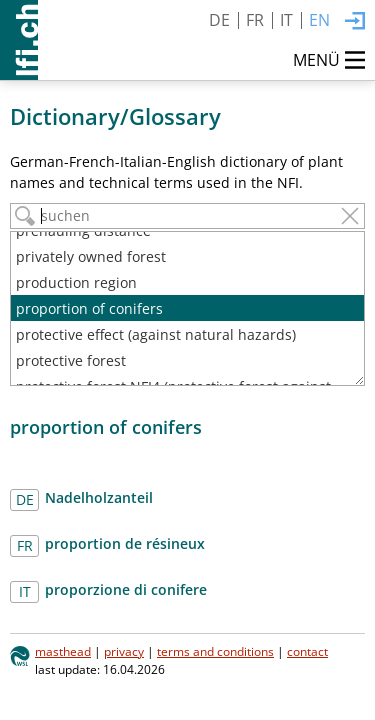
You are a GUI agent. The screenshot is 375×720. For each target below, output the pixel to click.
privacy (124, 651)
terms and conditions (215, 651)
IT (286, 20)
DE (219, 20)
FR (255, 20)
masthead (63, 651)
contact (307, 651)
